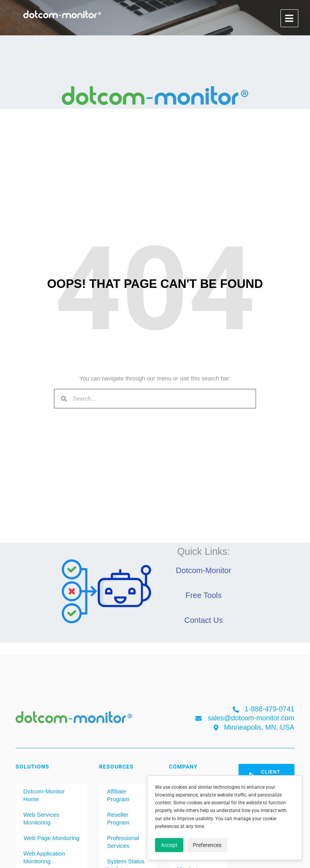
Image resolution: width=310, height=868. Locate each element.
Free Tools (203, 595)
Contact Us (204, 620)
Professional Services (123, 842)
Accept (169, 845)
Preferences (207, 845)
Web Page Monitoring (52, 838)
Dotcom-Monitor (204, 570)
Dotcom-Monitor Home (44, 795)
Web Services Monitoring (41, 818)
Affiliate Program (118, 795)
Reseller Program (118, 818)
